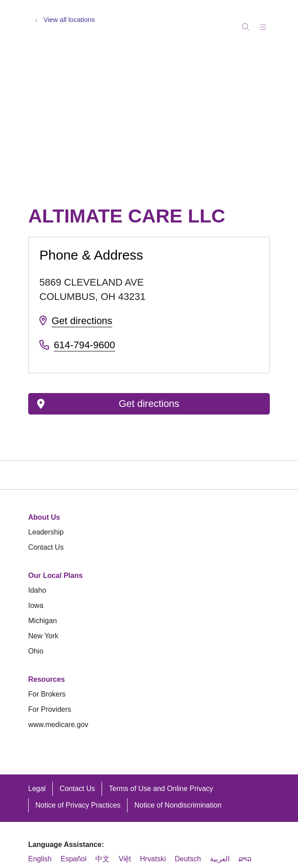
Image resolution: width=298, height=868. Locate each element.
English (40, 859)
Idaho (37, 590)
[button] (265, 24)
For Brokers (47, 694)
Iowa (36, 605)
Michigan (43, 621)
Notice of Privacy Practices (78, 805)
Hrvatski (153, 859)
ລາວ (245, 859)
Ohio (36, 651)
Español (73, 859)
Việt (125, 859)
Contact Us (46, 547)
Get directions (82, 321)
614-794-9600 (84, 345)
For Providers (50, 709)
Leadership (46, 532)
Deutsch (188, 859)
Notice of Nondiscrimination (178, 805)
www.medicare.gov (58, 725)
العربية (220, 859)
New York (43, 636)
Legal (37, 789)
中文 (102, 859)
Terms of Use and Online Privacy (161, 789)
